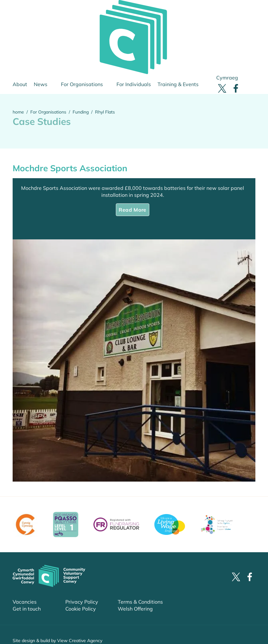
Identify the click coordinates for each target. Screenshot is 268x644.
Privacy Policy (82, 602)
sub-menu (57, 84)
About (20, 84)
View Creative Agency (80, 641)
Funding (81, 112)
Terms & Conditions (140, 602)
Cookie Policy (81, 609)
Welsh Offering (135, 609)
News (41, 84)
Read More (133, 210)
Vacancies (25, 602)
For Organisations (82, 84)
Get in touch (27, 609)
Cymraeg (227, 78)
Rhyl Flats (105, 112)
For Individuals (134, 84)
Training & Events (178, 84)
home (18, 112)
